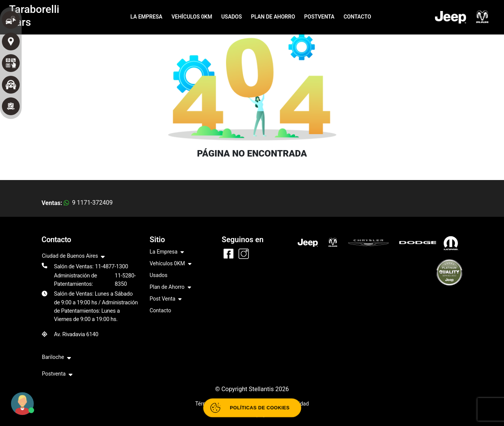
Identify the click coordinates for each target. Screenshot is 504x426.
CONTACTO (357, 17)
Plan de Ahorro (170, 287)
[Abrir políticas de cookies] (252, 408)
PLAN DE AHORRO (273, 17)
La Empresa (167, 252)
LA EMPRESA (146, 17)
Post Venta (166, 299)
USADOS (231, 17)
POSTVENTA (319, 17)
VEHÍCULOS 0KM (192, 17)
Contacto (161, 310)
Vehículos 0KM (171, 264)
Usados (159, 275)
